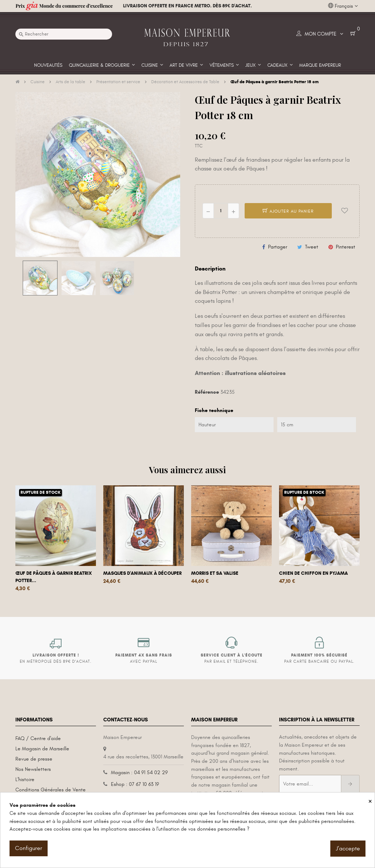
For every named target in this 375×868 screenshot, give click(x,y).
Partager (278, 247)
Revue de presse (34, 759)
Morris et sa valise (215, 573)
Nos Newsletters (33, 769)
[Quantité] (221, 211)
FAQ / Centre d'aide (38, 738)
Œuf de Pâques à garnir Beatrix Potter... (54, 577)
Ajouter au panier (288, 211)
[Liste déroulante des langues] (343, 6)
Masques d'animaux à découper (142, 573)
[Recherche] (64, 34)
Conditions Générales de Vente (51, 790)
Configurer (29, 848)
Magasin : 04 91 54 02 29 (139, 773)
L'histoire (25, 779)
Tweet (312, 247)
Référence (207, 392)
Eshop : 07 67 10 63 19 (135, 784)
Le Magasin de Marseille (42, 749)
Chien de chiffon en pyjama (313, 573)
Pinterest (346, 247)
